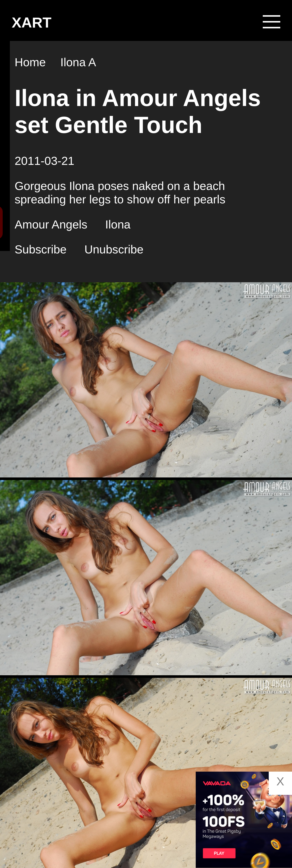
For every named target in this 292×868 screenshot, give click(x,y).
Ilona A (78, 62)
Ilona (118, 224)
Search (50, 222)
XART (32, 23)
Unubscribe (114, 249)
